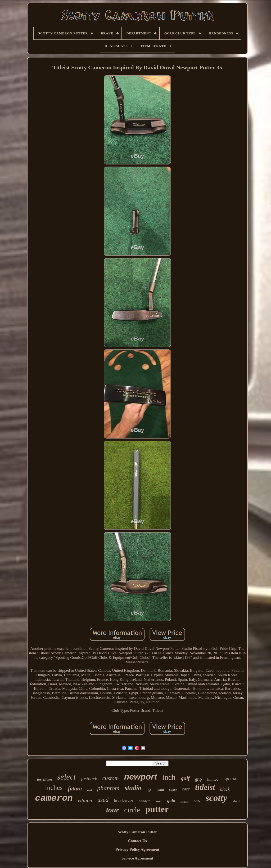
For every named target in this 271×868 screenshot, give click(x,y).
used (103, 800)
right (149, 790)
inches (54, 788)
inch (169, 777)
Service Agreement (137, 858)
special (231, 779)
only (197, 801)
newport (141, 777)
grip (198, 779)
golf (185, 778)
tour (112, 810)
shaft (236, 801)
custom (110, 778)
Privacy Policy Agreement (137, 849)
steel (89, 790)
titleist (205, 787)
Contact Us (137, 841)
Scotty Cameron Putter (137, 832)
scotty (216, 798)
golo (171, 801)
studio (133, 788)
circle (132, 810)
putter (157, 809)
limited (213, 779)
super (173, 790)
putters (184, 802)
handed (144, 801)
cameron (54, 798)
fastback (89, 779)
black (225, 789)
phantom (108, 788)
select (67, 777)
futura (75, 789)
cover (158, 801)
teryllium (44, 779)
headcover (124, 800)
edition (85, 800)
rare (186, 789)
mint (161, 789)
